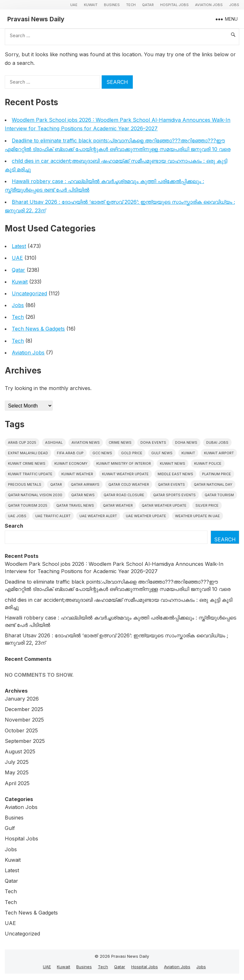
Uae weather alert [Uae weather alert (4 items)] (98, 516)
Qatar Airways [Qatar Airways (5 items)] (85, 484)
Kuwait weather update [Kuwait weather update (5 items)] (125, 474)
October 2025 (21, 730)
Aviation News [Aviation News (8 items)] (86, 442)
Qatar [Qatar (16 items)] (56, 484)
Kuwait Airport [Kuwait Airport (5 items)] (219, 453)
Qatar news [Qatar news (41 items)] (83, 495)
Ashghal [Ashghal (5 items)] (54, 442)
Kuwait (91, 5)
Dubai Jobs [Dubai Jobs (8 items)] (217, 442)
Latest (19, 246)
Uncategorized (29, 293)
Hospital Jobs (174, 5)
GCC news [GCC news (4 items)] (102, 453)
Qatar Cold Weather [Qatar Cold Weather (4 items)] (129, 484)
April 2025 (17, 783)
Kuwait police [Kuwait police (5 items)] (208, 463)
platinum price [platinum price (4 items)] (217, 474)
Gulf (10, 828)
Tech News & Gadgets (38, 329)
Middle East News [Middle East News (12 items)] (175, 474)
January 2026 (22, 699)
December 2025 (24, 709)
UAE (74, 5)
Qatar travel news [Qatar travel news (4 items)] (75, 505)
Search (14, 526)
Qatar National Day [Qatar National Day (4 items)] (213, 484)
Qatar (148, 5)
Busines (112, 5)
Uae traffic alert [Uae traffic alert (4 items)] (53, 516)
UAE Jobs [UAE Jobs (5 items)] (17, 516)
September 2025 (25, 741)
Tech (131, 5)
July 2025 (17, 762)
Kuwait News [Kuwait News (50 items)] (173, 463)
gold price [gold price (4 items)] (132, 453)
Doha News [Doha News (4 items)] (186, 442)
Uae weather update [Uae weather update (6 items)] (146, 516)
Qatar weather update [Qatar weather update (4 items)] (164, 505)
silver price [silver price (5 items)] (207, 505)
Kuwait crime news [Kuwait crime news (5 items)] (27, 463)
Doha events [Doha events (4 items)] (153, 442)
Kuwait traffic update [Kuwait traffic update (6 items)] (30, 474)
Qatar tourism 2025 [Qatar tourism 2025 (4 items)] (28, 505)
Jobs (234, 5)
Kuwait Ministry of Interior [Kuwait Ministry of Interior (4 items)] (124, 463)
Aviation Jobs (209, 5)
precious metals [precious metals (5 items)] (25, 484)
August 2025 (20, 751)
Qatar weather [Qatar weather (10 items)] (118, 505)
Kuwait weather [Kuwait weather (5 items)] (77, 474)
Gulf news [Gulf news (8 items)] (162, 453)
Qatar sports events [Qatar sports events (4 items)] (174, 495)
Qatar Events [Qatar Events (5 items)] (171, 484)
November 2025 (24, 720)
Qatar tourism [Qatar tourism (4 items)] (219, 495)
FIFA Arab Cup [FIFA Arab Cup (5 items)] (70, 453)
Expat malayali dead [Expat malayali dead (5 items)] (28, 453)
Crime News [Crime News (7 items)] (120, 442)
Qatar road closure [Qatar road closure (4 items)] (124, 495)
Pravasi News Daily (36, 19)
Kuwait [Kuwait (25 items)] (188, 453)
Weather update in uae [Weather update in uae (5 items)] (197, 516)
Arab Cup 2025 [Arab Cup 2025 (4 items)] (22, 442)
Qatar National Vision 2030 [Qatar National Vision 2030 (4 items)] (35, 495)
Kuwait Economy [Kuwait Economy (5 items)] (71, 463)
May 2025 (17, 772)
